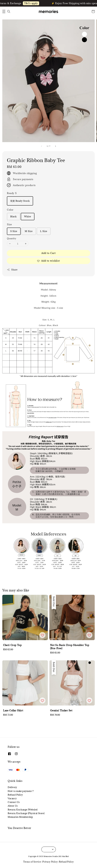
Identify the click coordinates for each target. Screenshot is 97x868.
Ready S (12, 193)
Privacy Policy (50, 862)
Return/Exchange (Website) (23, 810)
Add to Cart (48, 253)
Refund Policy (15, 795)
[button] (4, 11)
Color (10, 210)
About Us (13, 806)
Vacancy (12, 798)
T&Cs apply (34, 3)
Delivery (12, 787)
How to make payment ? (21, 791)
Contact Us (14, 802)
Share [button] (12, 270)
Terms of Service (32, 862)
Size (9, 224)
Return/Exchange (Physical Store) (26, 813)
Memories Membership (20, 817)
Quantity (12, 238)
